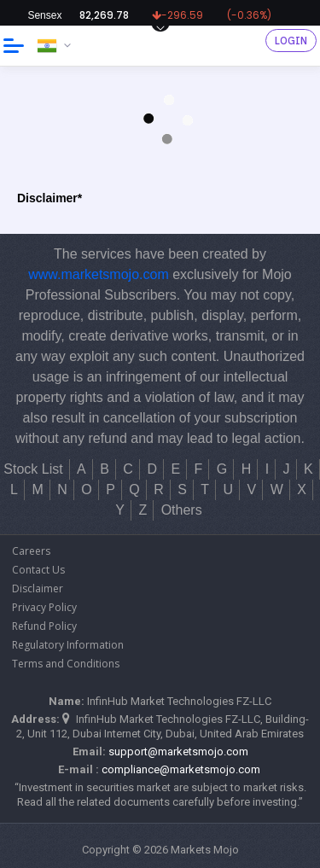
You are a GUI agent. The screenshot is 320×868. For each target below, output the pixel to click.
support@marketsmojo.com (178, 751)
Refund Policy (44, 626)
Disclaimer (38, 588)
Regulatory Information (68, 645)
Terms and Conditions (66, 664)
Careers (31, 551)
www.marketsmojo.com (98, 274)
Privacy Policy (44, 607)
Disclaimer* (49, 198)
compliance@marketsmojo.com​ (181, 769)
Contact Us (38, 570)
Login (291, 41)
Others (182, 510)
